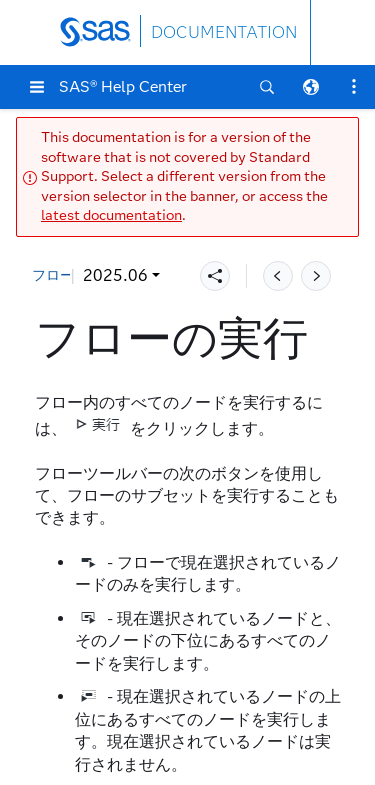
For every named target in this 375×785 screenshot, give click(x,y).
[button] (37, 87)
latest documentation (111, 215)
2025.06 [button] (115, 275)
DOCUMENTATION (224, 32)
